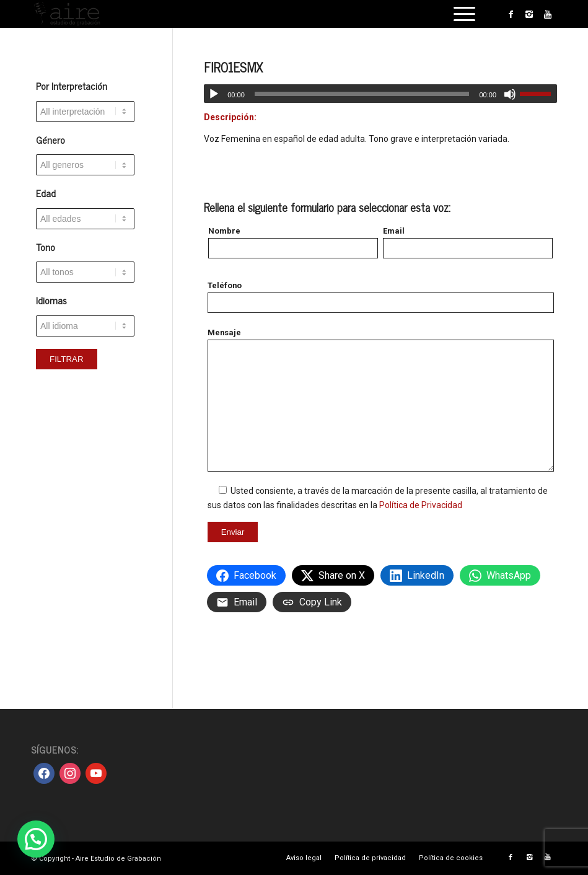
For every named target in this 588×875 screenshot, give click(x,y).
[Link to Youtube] (548, 14)
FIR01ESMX (233, 67)
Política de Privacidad (421, 505)
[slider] (362, 94)
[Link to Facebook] (511, 14)
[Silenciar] (510, 94)
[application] (380, 94)
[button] (36, 839)
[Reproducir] (214, 94)
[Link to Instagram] (529, 14)
